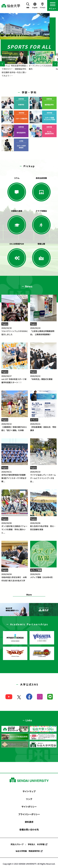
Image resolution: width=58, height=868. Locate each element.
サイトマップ (29, 791)
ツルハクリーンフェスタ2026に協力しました (15, 331)
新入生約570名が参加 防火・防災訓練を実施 (43, 526)
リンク (29, 799)
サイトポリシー (29, 807)
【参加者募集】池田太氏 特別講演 (43, 427)
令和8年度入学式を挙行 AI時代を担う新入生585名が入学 (15, 577)
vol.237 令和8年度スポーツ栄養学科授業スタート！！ (15, 379)
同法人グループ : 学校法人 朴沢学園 (28, 844)
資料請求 (29, 822)
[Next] (55, 64)
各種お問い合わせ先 (29, 829)
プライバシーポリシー (29, 814)
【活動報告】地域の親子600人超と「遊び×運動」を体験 (15, 427)
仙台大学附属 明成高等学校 (28, 851)
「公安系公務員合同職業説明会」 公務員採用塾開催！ (43, 331)
